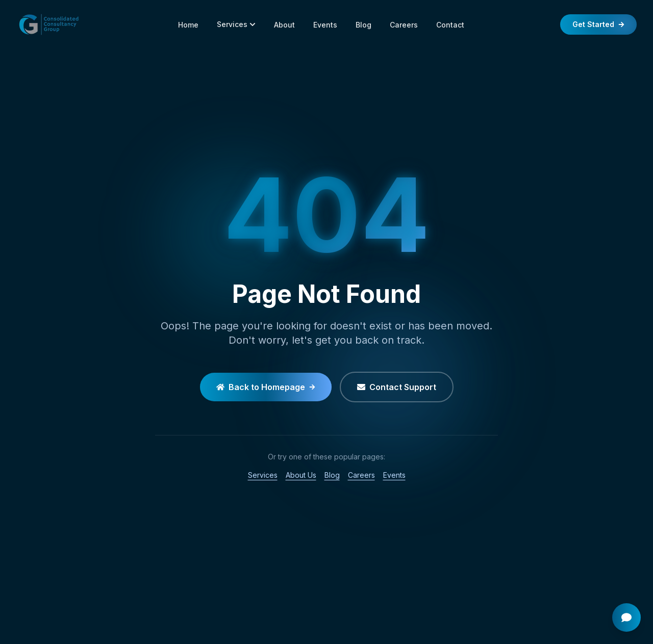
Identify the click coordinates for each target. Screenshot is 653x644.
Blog (363, 25)
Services (236, 24)
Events (325, 25)
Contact (450, 25)
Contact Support (397, 387)
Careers (404, 25)
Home (188, 25)
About (284, 25)
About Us (301, 475)
